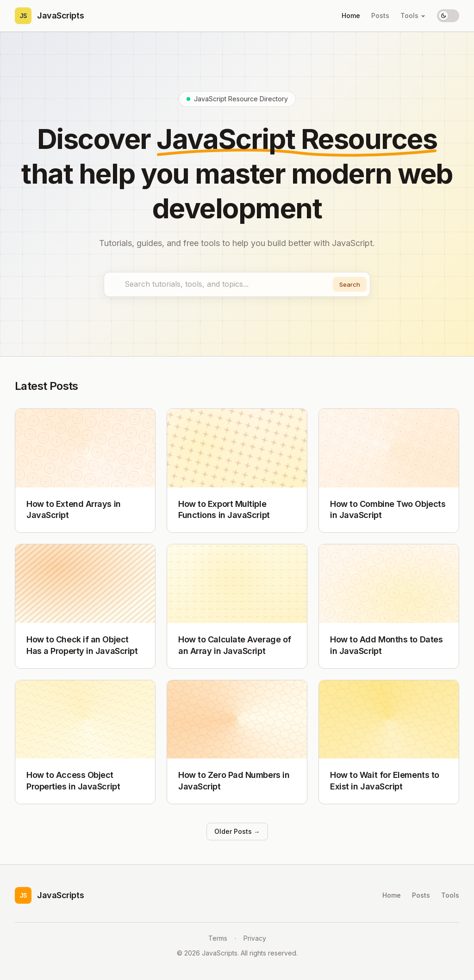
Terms (218, 938)
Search (348, 285)
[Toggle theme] (448, 16)
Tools (413, 15)
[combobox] (237, 285)
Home (351, 15)
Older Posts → (237, 833)
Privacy (255, 938)
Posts (380, 15)
